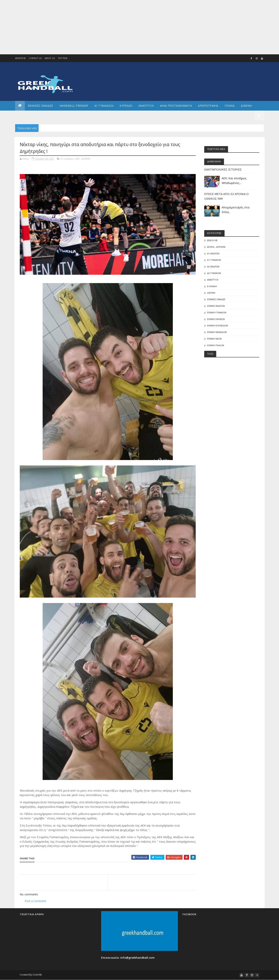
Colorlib (37, 975)
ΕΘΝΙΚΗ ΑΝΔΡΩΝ (216, 306)
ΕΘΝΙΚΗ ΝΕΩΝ (214, 339)
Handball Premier (74, 106)
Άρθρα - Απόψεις (216, 247)
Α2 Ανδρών (213, 266)
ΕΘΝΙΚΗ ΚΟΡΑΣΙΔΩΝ (218, 325)
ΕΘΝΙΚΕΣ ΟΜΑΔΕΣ (41, 106)
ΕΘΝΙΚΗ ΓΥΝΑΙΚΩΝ (217, 312)
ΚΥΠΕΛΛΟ (126, 106)
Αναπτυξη (146, 106)
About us (50, 58)
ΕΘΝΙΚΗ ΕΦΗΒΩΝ (216, 319)
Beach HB (212, 240)
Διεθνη (246, 106)
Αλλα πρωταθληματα (176, 106)
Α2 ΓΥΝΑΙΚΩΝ (214, 273)
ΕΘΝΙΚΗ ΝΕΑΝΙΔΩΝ (217, 332)
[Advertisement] (116, 27)
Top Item (63, 58)
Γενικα (230, 106)
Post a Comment (35, 901)
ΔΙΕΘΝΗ (86, 159)
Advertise (21, 58)
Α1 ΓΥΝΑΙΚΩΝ (104, 106)
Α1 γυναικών (214, 260)
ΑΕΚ (77, 159)
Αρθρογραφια (208, 106)
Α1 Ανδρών (67, 159)
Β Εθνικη (212, 286)
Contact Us (35, 58)
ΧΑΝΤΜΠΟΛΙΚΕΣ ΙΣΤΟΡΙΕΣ (223, 169)
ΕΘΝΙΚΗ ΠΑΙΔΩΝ (216, 345)
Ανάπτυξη (213, 280)
